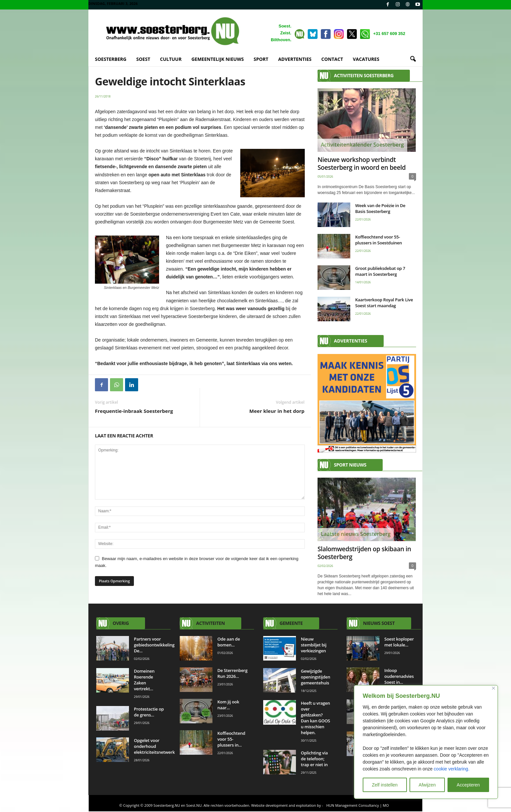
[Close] (493, 688)
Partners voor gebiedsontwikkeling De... (154, 645)
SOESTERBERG (111, 59)
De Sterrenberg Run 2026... (232, 673)
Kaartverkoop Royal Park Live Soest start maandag (384, 303)
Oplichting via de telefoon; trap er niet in (315, 759)
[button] (413, 59)
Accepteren (468, 785)
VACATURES (366, 59)
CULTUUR (171, 59)
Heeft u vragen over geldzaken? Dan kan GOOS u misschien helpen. (315, 718)
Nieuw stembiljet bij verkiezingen (314, 645)
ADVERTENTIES (295, 59)
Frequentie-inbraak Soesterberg (134, 411)
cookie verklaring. (452, 769)
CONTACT (332, 59)
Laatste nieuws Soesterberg (356, 534)
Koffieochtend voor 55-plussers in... (231, 739)
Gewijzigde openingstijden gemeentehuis (316, 677)
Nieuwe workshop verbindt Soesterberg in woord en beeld (362, 164)
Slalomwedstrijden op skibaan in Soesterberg (364, 553)
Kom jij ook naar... (228, 705)
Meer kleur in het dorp (277, 411)
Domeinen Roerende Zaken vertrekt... (144, 680)
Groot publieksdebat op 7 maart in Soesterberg (380, 271)
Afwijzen (427, 785)
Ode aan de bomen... (229, 642)
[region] (426, 742)
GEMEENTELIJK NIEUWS (218, 59)
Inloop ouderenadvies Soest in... (399, 676)
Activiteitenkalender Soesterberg (362, 145)
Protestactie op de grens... (149, 712)
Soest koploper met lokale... (399, 642)
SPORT (261, 59)
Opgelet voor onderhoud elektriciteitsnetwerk (154, 746)
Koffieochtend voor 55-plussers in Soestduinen (379, 240)
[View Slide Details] (367, 403)
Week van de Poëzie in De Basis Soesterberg (380, 208)
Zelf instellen (385, 785)
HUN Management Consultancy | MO (358, 805)
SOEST (143, 59)
